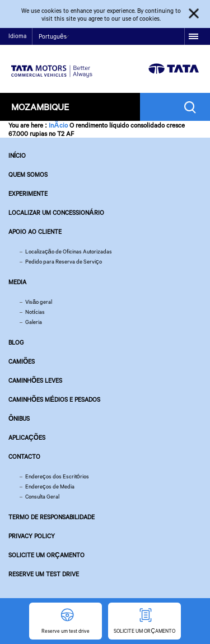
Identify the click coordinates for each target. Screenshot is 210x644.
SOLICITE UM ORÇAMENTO (46, 555)
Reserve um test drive (44, 574)
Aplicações (27, 438)
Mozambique (40, 107)
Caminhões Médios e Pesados (54, 399)
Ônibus (19, 419)
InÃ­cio (58, 125)
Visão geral (39, 302)
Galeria (34, 322)
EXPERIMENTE (28, 194)
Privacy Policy (32, 536)
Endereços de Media (50, 486)
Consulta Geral (42, 497)
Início (17, 156)
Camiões (22, 361)
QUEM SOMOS (28, 175)
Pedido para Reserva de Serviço (64, 262)
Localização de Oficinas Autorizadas (69, 252)
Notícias (35, 312)
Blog (16, 342)
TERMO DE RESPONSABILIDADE (52, 517)
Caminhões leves (35, 380)
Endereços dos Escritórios (57, 476)
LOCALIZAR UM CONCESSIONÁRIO (56, 213)
